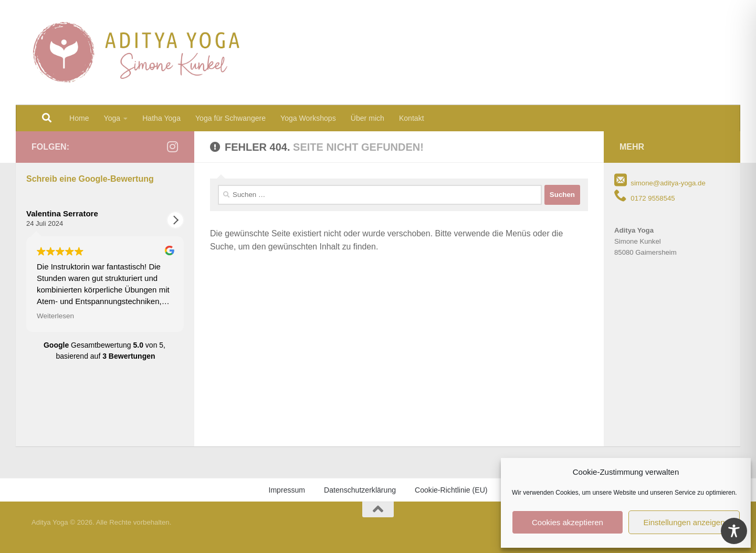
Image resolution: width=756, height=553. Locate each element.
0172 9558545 (645, 198)
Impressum (287, 490)
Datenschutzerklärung (360, 490)
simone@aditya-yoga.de (660, 183)
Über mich (367, 118)
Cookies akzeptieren (568, 522)
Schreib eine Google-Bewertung (90, 179)
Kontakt (412, 118)
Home (79, 118)
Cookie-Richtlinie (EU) (451, 490)
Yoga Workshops (308, 118)
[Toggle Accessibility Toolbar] (734, 531)
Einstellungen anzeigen (684, 522)
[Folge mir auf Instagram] (172, 147)
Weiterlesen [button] (55, 316)
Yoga (112, 118)
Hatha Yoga (161, 118)
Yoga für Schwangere (230, 118)
